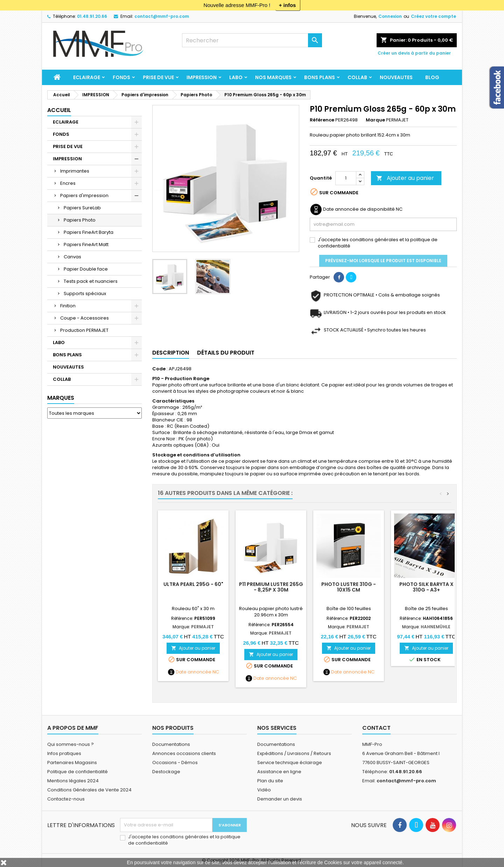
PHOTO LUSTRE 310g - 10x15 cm (349, 587)
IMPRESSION (202, 77)
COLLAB (357, 77)
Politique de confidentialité (78, 772)
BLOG (432, 77)
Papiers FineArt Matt (86, 244)
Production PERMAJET (84, 330)
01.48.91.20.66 (92, 16)
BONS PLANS (320, 77)
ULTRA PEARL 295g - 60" (193, 584)
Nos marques (273, 77)
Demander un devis (280, 799)
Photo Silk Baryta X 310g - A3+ (426, 587)
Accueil (59, 110)
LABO (236, 77)
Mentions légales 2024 (73, 781)
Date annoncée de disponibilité (359, 209)
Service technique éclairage (290, 763)
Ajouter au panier (405, 178)
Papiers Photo (80, 220)
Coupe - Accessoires (85, 318)
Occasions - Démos (175, 763)
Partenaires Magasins (72, 763)
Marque (375, 120)
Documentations (171, 744)
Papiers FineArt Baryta (89, 232)
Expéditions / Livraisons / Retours (294, 753)
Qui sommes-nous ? (71, 744)
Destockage (166, 772)
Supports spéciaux (85, 293)
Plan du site (270, 781)
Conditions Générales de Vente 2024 (89, 790)
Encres (68, 183)
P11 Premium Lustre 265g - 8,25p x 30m (271, 587)
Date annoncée (194, 672)
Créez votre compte (433, 16)
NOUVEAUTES (396, 77)
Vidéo (264, 790)
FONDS (121, 77)
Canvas (72, 257)
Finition (68, 306)
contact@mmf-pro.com (162, 16)
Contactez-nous (66, 799)
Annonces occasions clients (184, 753)
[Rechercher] (252, 40)
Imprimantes (75, 171)
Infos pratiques (64, 753)
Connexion (390, 16)
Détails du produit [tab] (226, 353)
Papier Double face (86, 269)
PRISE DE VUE (158, 77)
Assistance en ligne (279, 772)
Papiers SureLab (82, 208)
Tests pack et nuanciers (91, 281)
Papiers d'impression (84, 195)
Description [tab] (171, 353)
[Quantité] (346, 178)
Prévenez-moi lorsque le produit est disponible (383, 261)
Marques (61, 398)
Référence (322, 120)
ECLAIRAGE (87, 77)
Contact (376, 728)
